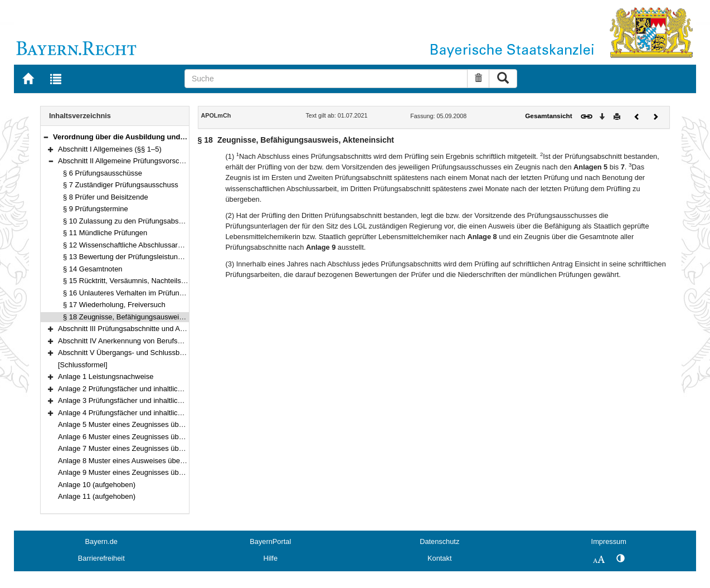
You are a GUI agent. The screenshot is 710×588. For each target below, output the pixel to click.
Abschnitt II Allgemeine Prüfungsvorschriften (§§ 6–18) (145, 161)
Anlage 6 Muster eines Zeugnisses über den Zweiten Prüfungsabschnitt (172, 437)
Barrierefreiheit (101, 558)
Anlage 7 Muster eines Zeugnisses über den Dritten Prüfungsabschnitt (170, 448)
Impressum (609, 541)
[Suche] (326, 79)
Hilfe (270, 558)
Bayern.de (101, 541)
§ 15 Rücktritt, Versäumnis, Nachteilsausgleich (137, 281)
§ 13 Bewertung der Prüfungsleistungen (127, 257)
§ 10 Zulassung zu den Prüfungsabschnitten (133, 221)
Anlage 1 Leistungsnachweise (106, 376)
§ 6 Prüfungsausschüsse (103, 173)
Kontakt (439, 558)
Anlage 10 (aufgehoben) (97, 485)
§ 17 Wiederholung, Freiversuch (114, 305)
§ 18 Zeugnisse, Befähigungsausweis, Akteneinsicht (146, 317)
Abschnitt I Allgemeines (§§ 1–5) (110, 149)
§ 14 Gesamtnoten (93, 269)
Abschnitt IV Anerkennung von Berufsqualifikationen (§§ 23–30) (159, 341)
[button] (46, 137)
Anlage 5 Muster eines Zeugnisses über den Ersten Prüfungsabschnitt (170, 424)
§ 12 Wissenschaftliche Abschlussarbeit (126, 245)
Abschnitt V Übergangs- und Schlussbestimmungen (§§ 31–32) (159, 353)
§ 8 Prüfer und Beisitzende (106, 197)
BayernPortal (270, 541)
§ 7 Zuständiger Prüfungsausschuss (121, 185)
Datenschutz (439, 541)
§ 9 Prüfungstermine (96, 209)
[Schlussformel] (83, 365)
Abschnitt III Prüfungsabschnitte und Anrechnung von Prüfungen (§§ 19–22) (179, 329)
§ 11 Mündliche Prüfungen (105, 233)
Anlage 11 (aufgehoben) (97, 496)
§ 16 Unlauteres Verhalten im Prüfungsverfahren (140, 293)
